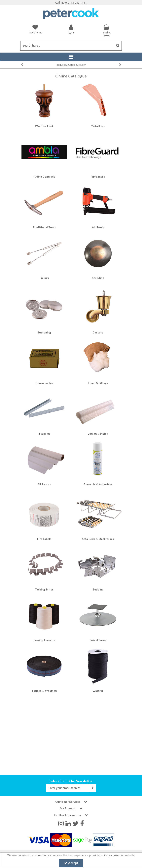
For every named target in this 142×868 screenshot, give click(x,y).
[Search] (67, 46)
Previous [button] (22, 65)
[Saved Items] (35, 29)
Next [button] (120, 65)
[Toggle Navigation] (71, 57)
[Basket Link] (107, 31)
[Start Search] (118, 46)
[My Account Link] (71, 29)
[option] (71, 65)
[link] (61, 823)
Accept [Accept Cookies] (71, 863)
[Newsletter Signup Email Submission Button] (93, 788)
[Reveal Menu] (71, 57)
